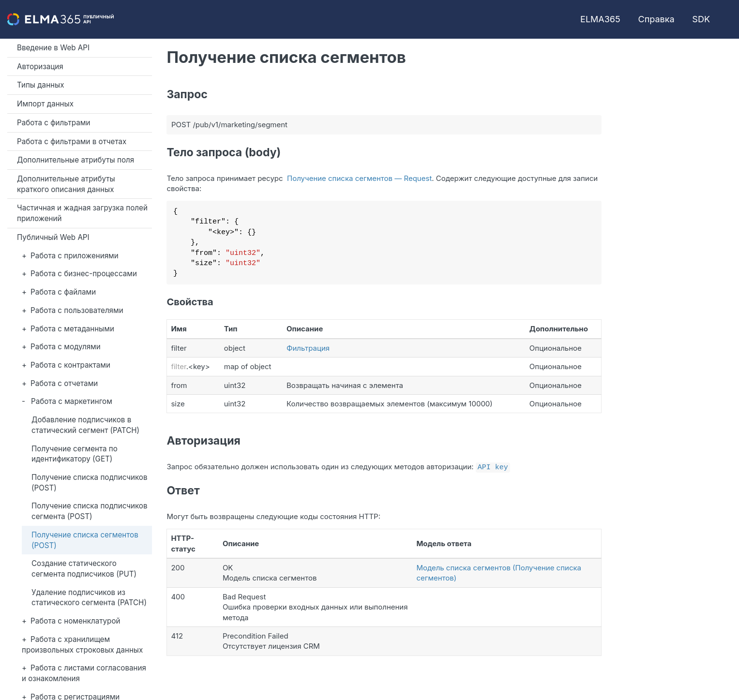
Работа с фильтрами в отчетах (72, 141)
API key (493, 466)
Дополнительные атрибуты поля (75, 160)
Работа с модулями (66, 347)
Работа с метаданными (72, 329)
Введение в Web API (53, 48)
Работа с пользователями (77, 310)
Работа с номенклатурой (75, 621)
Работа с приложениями (75, 256)
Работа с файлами (63, 292)
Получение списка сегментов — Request (359, 178)
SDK (701, 19)
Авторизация (40, 67)
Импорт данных (45, 104)
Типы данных (41, 85)
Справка (656, 19)
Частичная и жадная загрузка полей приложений (82, 213)
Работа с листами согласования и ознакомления (84, 673)
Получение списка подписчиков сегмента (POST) (90, 511)
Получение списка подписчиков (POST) (90, 483)
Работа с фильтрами (53, 123)
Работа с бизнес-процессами (84, 274)
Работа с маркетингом (72, 401)
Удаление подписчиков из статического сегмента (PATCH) (89, 598)
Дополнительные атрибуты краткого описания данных (66, 184)
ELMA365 (600, 19)
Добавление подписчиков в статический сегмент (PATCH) (85, 425)
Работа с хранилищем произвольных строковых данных (82, 645)
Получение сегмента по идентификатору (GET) (75, 454)
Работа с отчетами (64, 383)
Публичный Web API (53, 237)
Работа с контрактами (70, 365)
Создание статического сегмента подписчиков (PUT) (84, 569)
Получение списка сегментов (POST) (85, 540)
